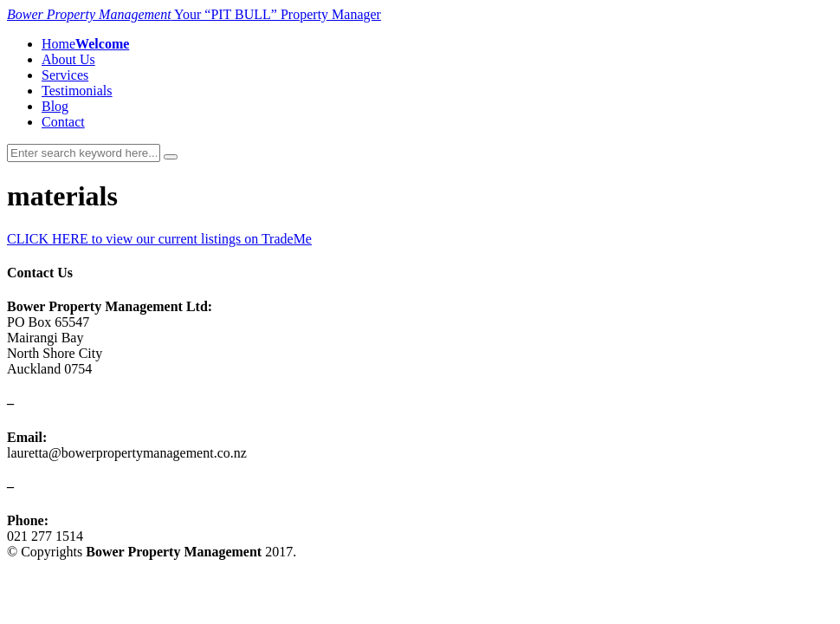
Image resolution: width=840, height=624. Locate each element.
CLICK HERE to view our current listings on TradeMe (159, 239)
